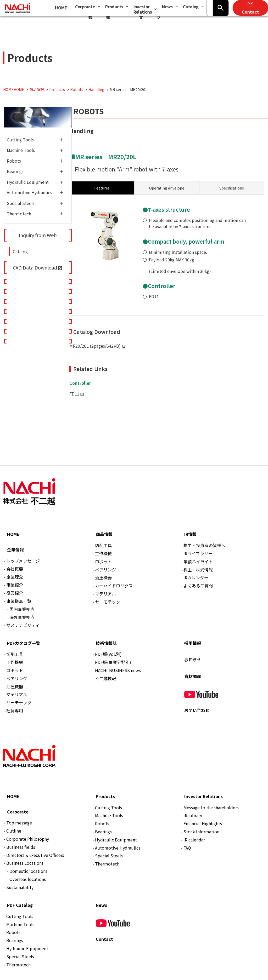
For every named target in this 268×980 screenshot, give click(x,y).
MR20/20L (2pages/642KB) (95, 346)
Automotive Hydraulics (29, 192)
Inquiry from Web (38, 235)
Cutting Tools (20, 140)
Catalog (20, 251)
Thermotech (19, 214)
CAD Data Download (35, 267)
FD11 (154, 296)
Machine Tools (21, 150)
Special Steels (21, 203)
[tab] (167, 188)
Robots (14, 161)
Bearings (15, 171)
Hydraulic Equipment (28, 182)
